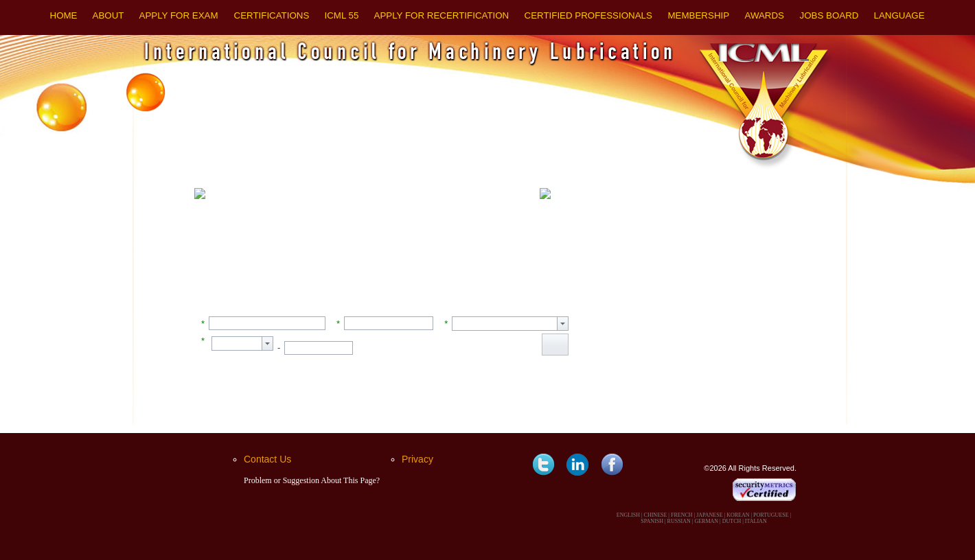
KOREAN (738, 515)
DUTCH (732, 521)
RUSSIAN (679, 521)
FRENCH (682, 515)
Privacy (417, 459)
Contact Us (267, 459)
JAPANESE (709, 515)
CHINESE (656, 515)
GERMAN (706, 521)
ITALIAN (756, 521)
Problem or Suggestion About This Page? (312, 480)
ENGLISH (628, 515)
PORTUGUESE (771, 515)
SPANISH (652, 521)
